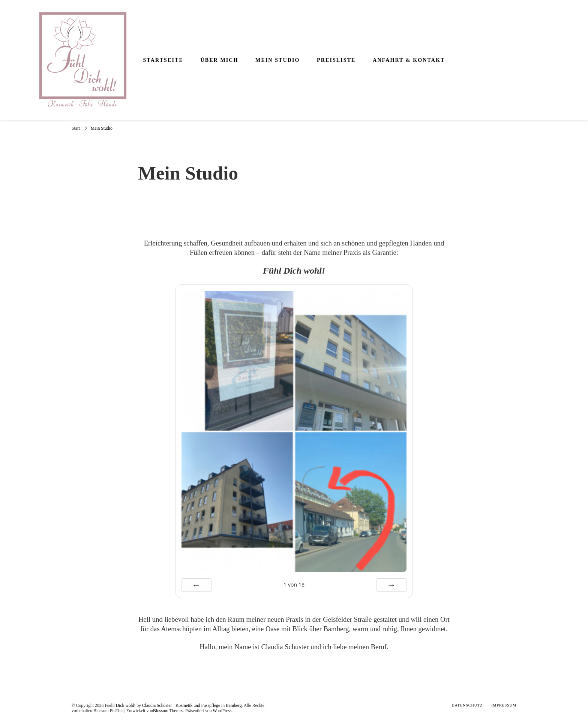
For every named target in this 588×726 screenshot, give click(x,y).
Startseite (163, 60)
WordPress (222, 711)
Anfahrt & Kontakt (409, 60)
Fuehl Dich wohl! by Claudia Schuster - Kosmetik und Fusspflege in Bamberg (173, 706)
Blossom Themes (168, 711)
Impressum (504, 705)
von (294, 585)
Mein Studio (277, 60)
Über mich (219, 60)
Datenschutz (467, 705)
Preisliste (336, 60)
